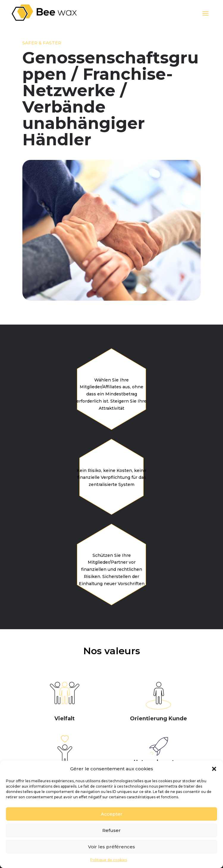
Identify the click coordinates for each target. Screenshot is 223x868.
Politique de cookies (109, 860)
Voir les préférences (111, 847)
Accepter (112, 814)
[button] (214, 769)
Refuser (111, 830)
